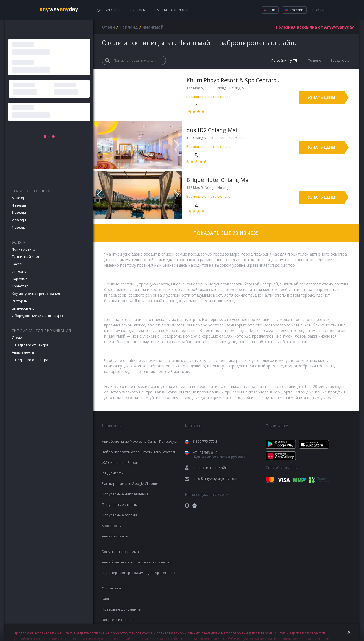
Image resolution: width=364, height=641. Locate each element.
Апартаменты (23, 352)
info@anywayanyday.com (215, 478)
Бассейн (19, 264)
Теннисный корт (26, 257)
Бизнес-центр (23, 308)
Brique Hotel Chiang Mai (218, 180)
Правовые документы (121, 609)
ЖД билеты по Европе (121, 462)
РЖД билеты (113, 473)
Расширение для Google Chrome (130, 483)
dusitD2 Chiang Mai (212, 130)
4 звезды (19, 205)
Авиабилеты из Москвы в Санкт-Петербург (140, 441)
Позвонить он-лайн (210, 468)
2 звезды (19, 220)
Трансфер (20, 286)
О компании (112, 588)
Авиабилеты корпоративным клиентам (137, 562)
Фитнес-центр (24, 249)
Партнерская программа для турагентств (138, 573)
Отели (17, 338)
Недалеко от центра (32, 345)
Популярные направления (125, 494)
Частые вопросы (171, 10)
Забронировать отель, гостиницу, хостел (138, 452)
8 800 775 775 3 (205, 441)
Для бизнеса (109, 10)
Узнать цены (321, 97)
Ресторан (20, 301)
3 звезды (19, 213)
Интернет (20, 271)
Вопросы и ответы (118, 620)
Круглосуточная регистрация (36, 294)
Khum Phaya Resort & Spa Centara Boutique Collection (234, 80)
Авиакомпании (115, 536)
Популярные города (119, 515)
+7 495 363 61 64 (219, 455)
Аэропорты (112, 526)
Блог (106, 599)
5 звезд (18, 198)
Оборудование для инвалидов (37, 316)
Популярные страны (120, 504)
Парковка (20, 279)
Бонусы (138, 10)
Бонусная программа (120, 552)
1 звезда (19, 227)
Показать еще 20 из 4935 (226, 233)
